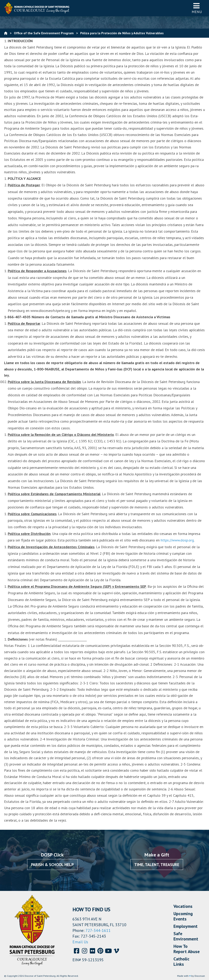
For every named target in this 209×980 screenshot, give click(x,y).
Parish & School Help (52, 865)
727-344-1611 (98, 930)
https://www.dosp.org (177, 540)
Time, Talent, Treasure (157, 865)
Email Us (80, 942)
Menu (197, 8)
